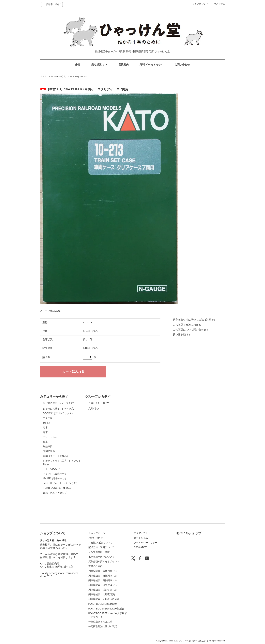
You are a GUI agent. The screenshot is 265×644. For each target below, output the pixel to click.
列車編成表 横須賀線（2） (103, 590)
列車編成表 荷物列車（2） (103, 576)
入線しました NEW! (99, 405)
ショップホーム (97, 533)
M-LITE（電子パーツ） (55, 498)
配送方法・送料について (101, 547)
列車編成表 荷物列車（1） (103, 571)
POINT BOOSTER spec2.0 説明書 (106, 609)
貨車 (45, 461)
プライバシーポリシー (146, 543)
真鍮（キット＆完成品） (56, 476)
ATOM (144, 547)
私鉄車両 (48, 466)
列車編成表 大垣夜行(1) (102, 594)
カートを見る (141, 538)
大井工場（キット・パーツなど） (61, 503)
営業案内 (124, 65)
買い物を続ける (182, 335)
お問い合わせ (182, 65)
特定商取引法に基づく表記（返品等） (195, 320)
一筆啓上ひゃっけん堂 (100, 622)
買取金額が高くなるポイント (104, 562)
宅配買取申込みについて (101, 557)
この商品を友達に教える (187, 325)
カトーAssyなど (59, 76)
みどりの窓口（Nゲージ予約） (59, 408)
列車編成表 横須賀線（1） (103, 585)
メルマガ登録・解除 (99, 552)
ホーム (44, 76)
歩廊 (78, 65)
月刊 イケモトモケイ (151, 65)
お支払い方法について (100, 543)
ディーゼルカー (51, 457)
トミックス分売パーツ (55, 493)
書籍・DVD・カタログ (55, 512)
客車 (45, 447)
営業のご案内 (96, 566)
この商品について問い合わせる (191, 330)
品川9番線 (98, 416)
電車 (45, 452)
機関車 (47, 443)
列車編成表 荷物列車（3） (103, 580)
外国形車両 (49, 471)
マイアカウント (200, 4)
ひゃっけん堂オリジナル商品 (58, 423)
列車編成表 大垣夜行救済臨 (104, 599)
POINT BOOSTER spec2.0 (57, 508)
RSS (136, 547)
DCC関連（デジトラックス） (59, 433)
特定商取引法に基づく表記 (103, 626)
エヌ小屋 (48, 438)
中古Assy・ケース (79, 76)
